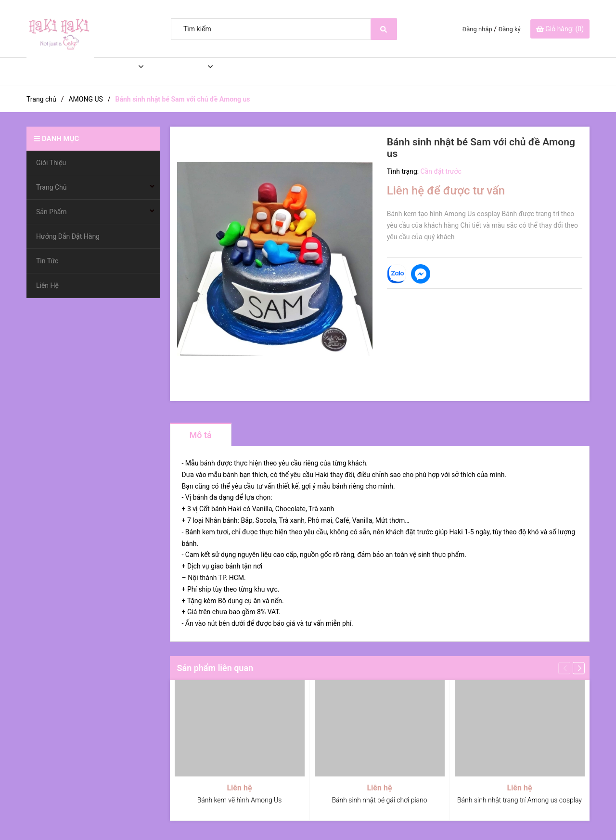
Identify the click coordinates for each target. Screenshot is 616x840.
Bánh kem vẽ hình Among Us (240, 800)
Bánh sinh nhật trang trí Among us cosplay (520, 800)
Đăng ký (510, 29)
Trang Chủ (108, 72)
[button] (579, 668)
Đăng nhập (477, 29)
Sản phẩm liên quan (215, 668)
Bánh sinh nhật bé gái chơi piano (379, 800)
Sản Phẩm (176, 72)
